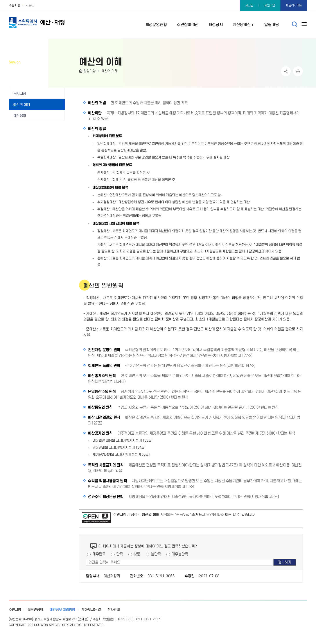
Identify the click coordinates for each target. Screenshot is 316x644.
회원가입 (270, 5)
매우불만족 (180, 554)
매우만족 (99, 554)
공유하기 (286, 71)
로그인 (249, 5)
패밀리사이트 (294, 5)
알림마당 (90, 71)
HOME (81, 72)
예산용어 (20, 116)
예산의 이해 (110, 71)
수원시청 (14, 5)
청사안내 (114, 610)
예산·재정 (44, 22)
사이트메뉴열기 (304, 25)
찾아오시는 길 (91, 610)
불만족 (156, 554)
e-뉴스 (30, 5)
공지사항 (20, 94)
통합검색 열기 (295, 24)
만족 (120, 554)
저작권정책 (35, 610)
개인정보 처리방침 (62, 610)
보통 (137, 554)
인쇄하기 (298, 71)
